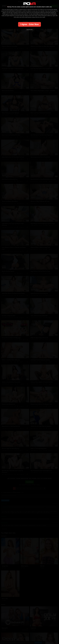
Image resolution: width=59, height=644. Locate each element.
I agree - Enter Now (29, 24)
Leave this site (30, 30)
